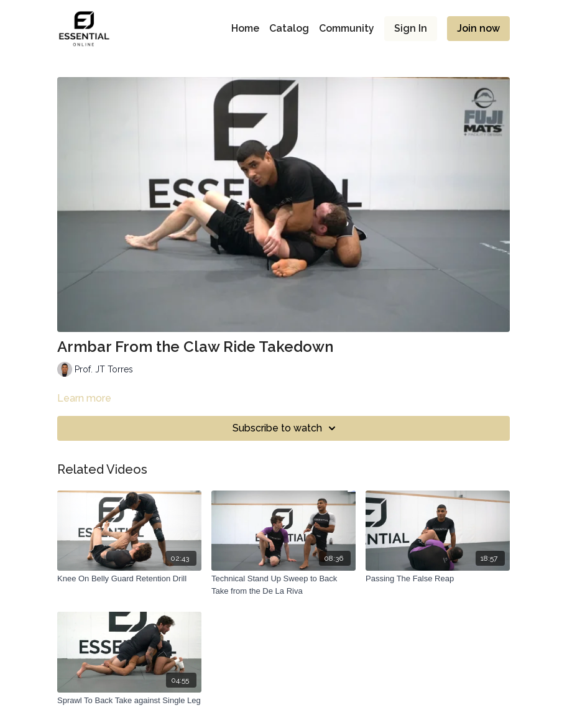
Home (245, 28)
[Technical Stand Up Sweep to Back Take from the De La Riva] (283, 585)
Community (347, 28)
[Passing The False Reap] (438, 579)
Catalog (289, 28)
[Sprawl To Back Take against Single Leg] (129, 701)
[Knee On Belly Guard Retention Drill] (129, 579)
